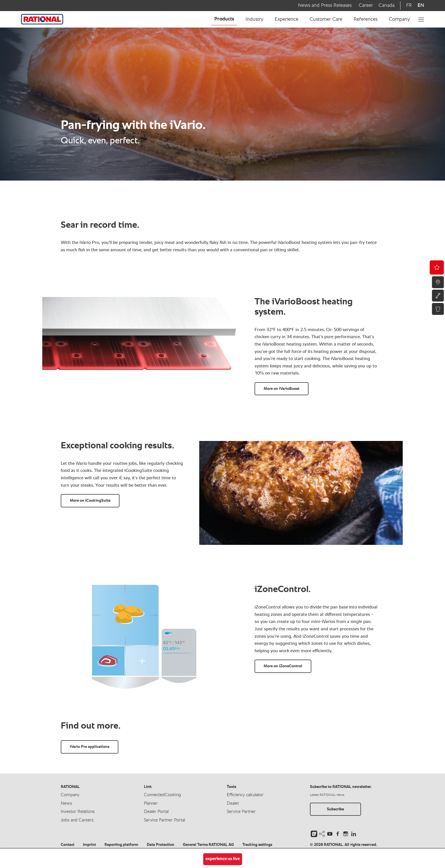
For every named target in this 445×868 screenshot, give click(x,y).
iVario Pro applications (90, 747)
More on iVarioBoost (282, 389)
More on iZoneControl (283, 666)
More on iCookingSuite (90, 501)
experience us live (223, 859)
